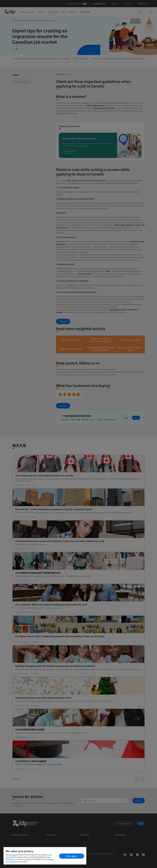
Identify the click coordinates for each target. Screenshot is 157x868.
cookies (14, 855)
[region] (45, 856)
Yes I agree (72, 856)
